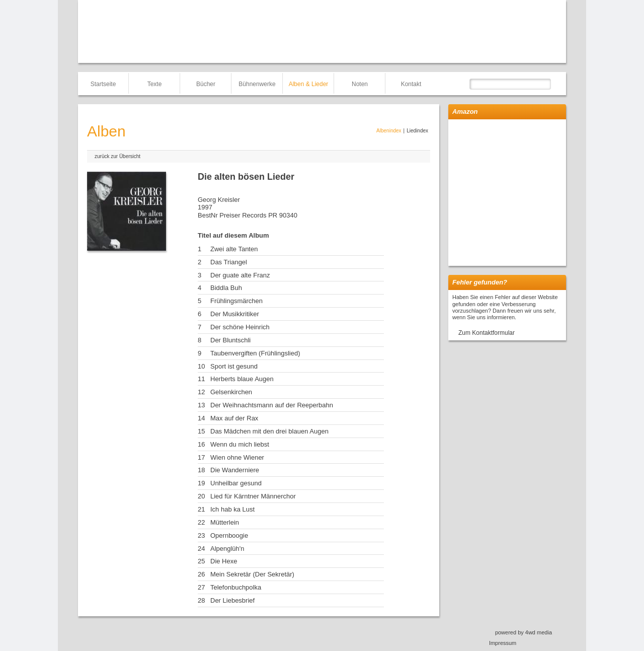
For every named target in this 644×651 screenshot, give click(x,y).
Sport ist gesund (234, 366)
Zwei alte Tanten (234, 249)
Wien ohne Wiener (237, 457)
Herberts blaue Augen (242, 379)
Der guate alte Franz (240, 275)
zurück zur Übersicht (117, 156)
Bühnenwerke (257, 84)
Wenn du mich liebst (240, 444)
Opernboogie (229, 535)
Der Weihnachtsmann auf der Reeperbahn (272, 405)
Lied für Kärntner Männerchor (253, 496)
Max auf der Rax (234, 418)
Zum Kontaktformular (487, 333)
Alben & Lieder (309, 84)
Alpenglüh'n (227, 549)
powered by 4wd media (524, 632)
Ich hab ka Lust (232, 509)
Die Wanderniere (235, 470)
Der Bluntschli (230, 340)
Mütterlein (225, 522)
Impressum (503, 643)
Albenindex (389, 131)
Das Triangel (229, 262)
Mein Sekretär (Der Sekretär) (252, 574)
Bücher (206, 84)
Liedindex (417, 131)
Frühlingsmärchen (236, 301)
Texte (155, 84)
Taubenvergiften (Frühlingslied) (255, 353)
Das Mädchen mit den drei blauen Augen (269, 431)
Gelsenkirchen (231, 392)
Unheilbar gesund (236, 483)
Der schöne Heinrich (240, 327)
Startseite (103, 84)
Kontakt (411, 84)
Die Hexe (224, 561)
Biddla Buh (226, 288)
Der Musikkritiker (235, 314)
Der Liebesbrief (232, 600)
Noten (360, 84)
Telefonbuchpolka (236, 587)
